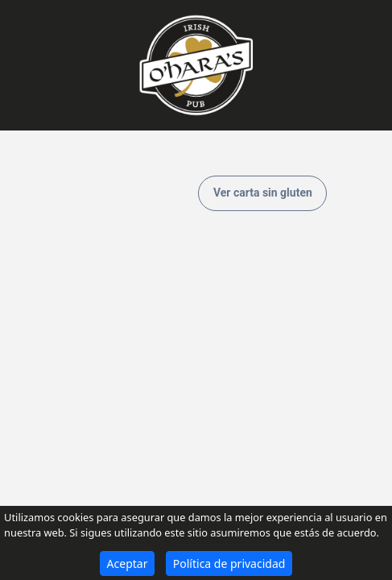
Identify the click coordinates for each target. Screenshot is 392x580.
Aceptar (128, 563)
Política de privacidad (229, 563)
